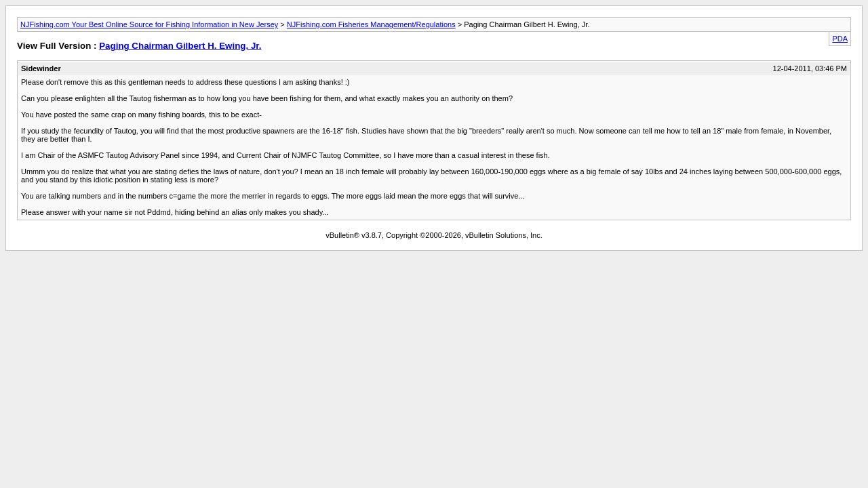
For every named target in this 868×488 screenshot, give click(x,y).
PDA (840, 39)
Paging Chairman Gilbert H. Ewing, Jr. (180, 46)
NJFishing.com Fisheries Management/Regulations (371, 24)
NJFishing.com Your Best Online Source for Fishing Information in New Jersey (149, 24)
